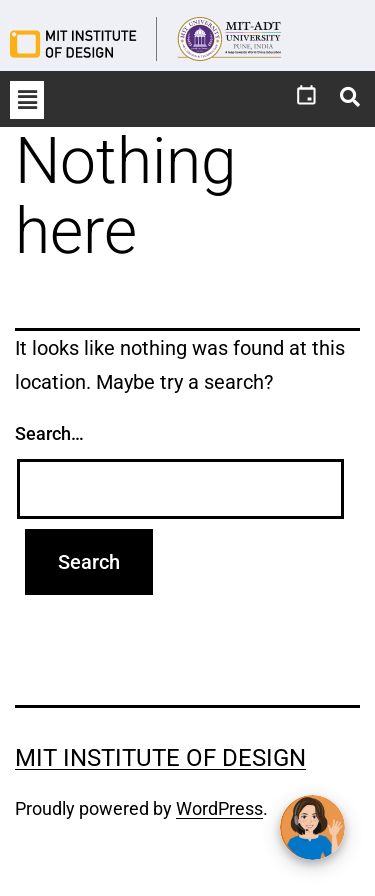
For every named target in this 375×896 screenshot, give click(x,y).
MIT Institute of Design (160, 758)
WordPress (219, 808)
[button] (27, 100)
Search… (49, 433)
